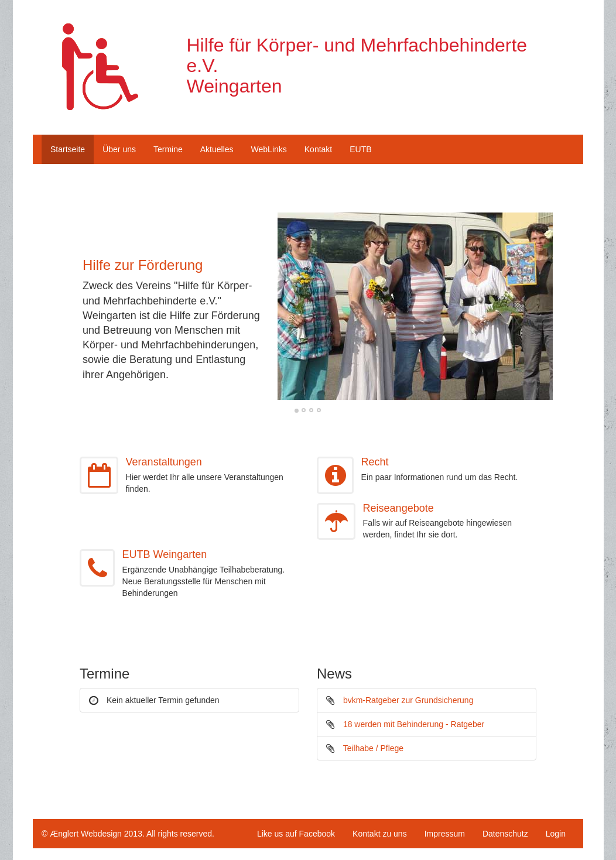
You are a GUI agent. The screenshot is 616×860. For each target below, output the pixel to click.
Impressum (445, 834)
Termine (168, 149)
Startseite (68, 149)
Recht (375, 462)
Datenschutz (505, 834)
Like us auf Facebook (296, 834)
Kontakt (318, 149)
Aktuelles (217, 149)
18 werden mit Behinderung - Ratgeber (414, 724)
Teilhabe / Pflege (374, 748)
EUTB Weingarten (165, 554)
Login (556, 834)
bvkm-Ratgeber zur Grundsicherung (408, 700)
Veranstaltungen (164, 462)
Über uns (119, 149)
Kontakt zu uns (380, 834)
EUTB (360, 149)
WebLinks (269, 149)
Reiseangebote (398, 508)
